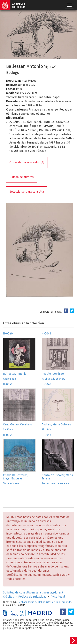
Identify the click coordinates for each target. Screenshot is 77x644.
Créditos (9, 597)
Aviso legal (58, 597)
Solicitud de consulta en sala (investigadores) (33, 593)
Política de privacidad (32, 597)
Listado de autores (22, 177)
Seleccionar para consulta (27, 192)
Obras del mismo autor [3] (27, 162)
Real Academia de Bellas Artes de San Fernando (45, 602)
